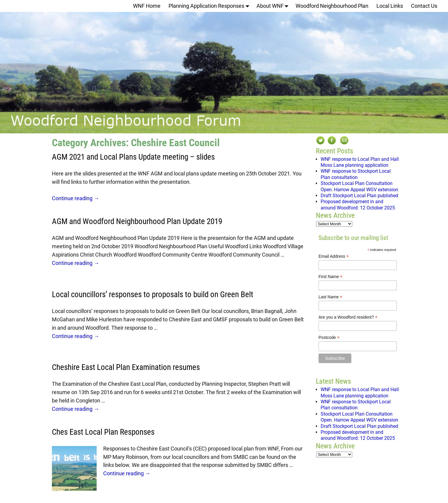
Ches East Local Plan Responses (103, 432)
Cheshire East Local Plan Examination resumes (126, 367)
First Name (331, 277)
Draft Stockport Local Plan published (359, 196)
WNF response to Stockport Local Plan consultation (356, 174)
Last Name (330, 297)
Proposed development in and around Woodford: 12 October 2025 (358, 205)
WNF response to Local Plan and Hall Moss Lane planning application (360, 162)
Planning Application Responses (210, 6)
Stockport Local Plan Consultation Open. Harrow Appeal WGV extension (359, 186)
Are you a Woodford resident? (348, 317)
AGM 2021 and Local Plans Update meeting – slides (133, 157)
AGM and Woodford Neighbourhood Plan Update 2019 (137, 221)
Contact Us (424, 6)
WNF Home (147, 6)
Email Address (334, 256)
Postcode (329, 338)
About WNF (274, 6)
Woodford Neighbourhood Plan (332, 6)
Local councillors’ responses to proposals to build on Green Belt (153, 294)
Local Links (390, 6)
